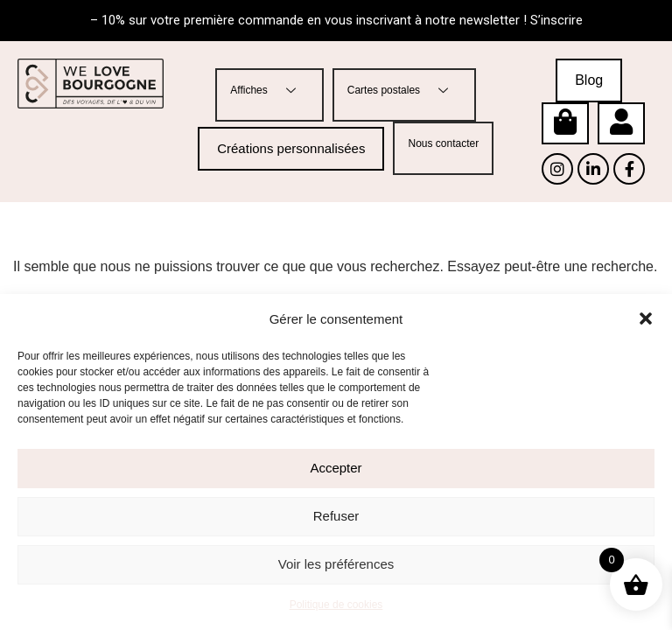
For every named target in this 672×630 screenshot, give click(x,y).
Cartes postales (404, 91)
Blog (589, 80)
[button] (646, 318)
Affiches (269, 91)
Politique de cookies (336, 605)
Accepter (336, 468)
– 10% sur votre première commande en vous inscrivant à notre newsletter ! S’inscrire (336, 20)
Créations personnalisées (291, 148)
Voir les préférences (336, 564)
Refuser (336, 516)
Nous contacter (443, 143)
